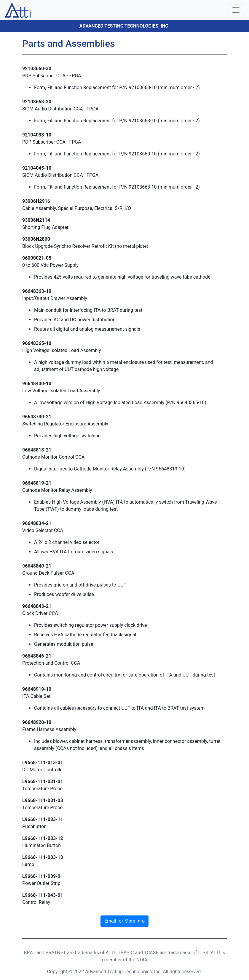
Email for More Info (124, 921)
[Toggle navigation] (236, 10)
